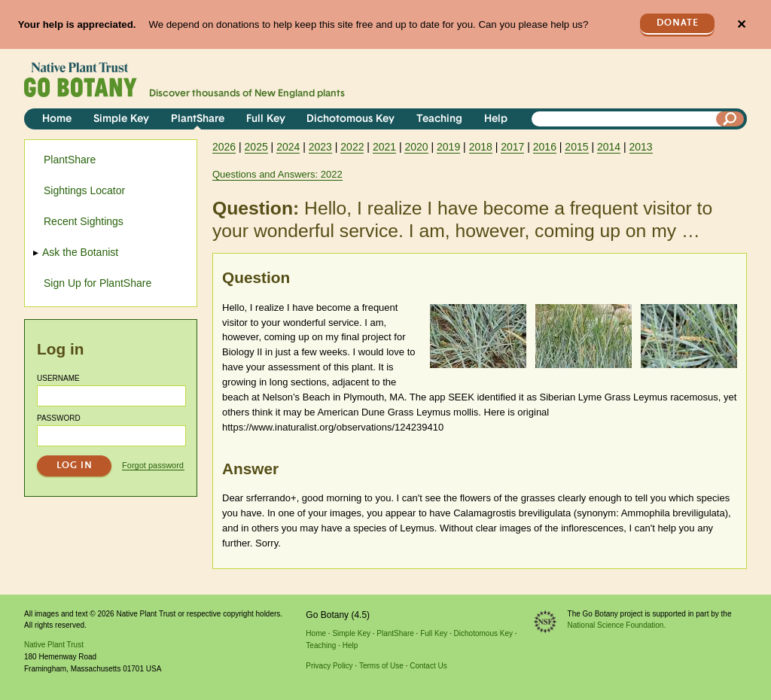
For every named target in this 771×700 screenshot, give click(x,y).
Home (57, 119)
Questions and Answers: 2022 (277, 174)
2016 (545, 147)
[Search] (730, 119)
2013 (641, 147)
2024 (288, 147)
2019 (448, 147)
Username (58, 378)
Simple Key (121, 119)
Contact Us (428, 666)
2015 (576, 147)
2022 (352, 147)
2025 (256, 147)
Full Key (266, 119)
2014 (609, 147)
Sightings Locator (84, 190)
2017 (512, 147)
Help (496, 119)
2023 (320, 147)
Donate (678, 23)
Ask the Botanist (81, 252)
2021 (384, 147)
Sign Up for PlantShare (98, 283)
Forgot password (153, 465)
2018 (481, 147)
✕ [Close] (741, 24)
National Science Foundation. (617, 625)
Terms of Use (381, 666)
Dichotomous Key (350, 119)
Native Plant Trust (54, 645)
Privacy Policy (329, 666)
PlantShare (198, 119)
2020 (416, 147)
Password (59, 418)
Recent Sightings (84, 221)
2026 (224, 147)
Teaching (439, 119)
